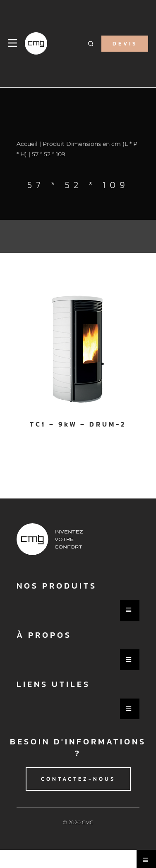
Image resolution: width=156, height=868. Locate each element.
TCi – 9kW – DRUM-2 (78, 424)
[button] (90, 44)
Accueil (27, 144)
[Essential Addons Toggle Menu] (130, 610)
